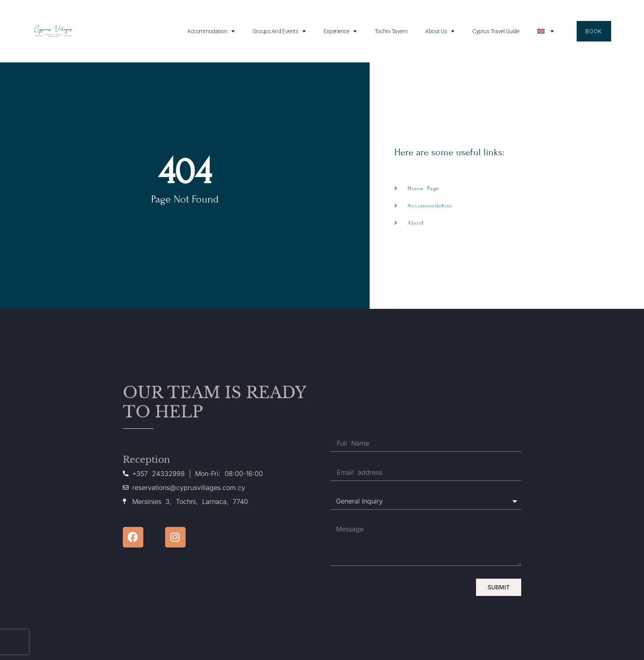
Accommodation (211, 31)
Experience (340, 31)
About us (440, 31)
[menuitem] (546, 31)
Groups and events (279, 31)
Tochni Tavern (391, 31)
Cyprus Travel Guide (496, 31)
